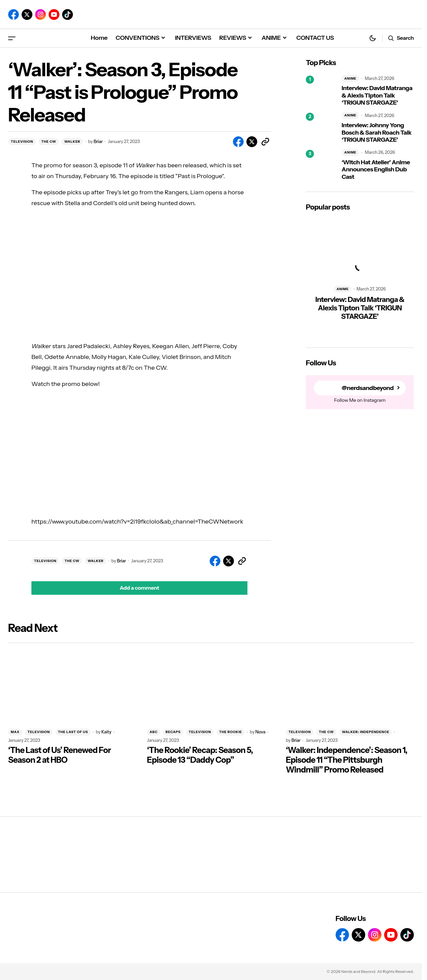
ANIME (350, 78)
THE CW (49, 142)
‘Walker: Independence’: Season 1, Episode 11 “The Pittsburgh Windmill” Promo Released (347, 760)
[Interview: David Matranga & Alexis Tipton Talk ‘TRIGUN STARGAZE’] (321, 91)
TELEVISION (22, 142)
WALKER (72, 142)
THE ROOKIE (231, 732)
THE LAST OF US (73, 732)
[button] (12, 38)
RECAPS (173, 732)
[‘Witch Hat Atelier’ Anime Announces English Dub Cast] (321, 165)
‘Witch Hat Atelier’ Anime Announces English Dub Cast (376, 170)
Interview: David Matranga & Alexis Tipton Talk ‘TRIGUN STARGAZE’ (377, 95)
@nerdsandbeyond (368, 388)
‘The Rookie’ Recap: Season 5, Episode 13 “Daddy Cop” (200, 755)
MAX (15, 732)
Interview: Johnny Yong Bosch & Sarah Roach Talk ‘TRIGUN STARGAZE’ (377, 133)
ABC (153, 732)
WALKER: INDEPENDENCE (366, 732)
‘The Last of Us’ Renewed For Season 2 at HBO (59, 755)
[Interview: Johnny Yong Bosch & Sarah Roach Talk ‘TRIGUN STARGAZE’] (321, 128)
